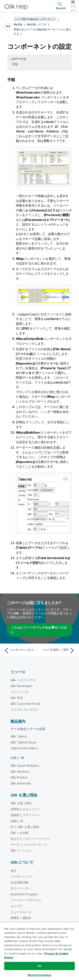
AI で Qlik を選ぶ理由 (25, 827)
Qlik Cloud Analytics (25, 766)
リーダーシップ (21, 876)
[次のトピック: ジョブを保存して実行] (58, 651)
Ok (39, 966)
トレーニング (19, 692)
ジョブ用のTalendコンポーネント (35, 19)
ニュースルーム (21, 912)
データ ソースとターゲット (29, 845)
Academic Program (24, 894)
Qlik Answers (20, 771)
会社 (13, 870)
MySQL (18, 24)
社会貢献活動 (19, 882)
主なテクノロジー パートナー (30, 839)
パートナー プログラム (26, 900)
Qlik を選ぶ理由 (21, 803)
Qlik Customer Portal (25, 704)
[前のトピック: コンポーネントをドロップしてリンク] (21, 651)
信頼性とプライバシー (25, 815)
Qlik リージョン (21, 850)
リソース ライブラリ (24, 710)
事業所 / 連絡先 (21, 918)
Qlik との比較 (20, 833)
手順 (15, 64)
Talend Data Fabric (24, 748)
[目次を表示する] (8, 19)
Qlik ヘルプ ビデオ (23, 680)
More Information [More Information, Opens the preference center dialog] (39, 975)
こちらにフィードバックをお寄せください (39, 630)
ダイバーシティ (21, 888)
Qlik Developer (21, 686)
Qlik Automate (21, 783)
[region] (39, 951)
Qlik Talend (19, 736)
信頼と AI (17, 821)
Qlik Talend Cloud (23, 742)
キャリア (17, 906)
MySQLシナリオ (37, 24)
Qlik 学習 (17, 698)
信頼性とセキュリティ (25, 809)
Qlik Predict (19, 777)
